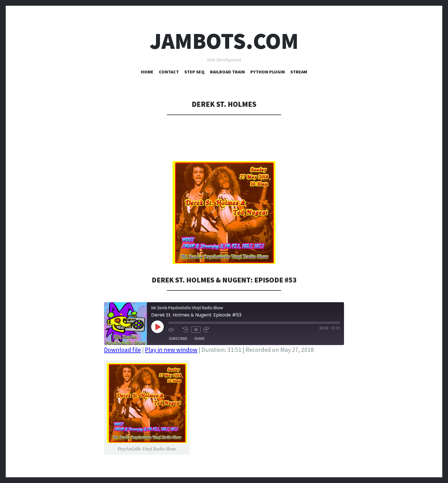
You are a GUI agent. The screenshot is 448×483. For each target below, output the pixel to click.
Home (147, 72)
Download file (122, 349)
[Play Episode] (157, 327)
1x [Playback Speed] (196, 329)
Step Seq (194, 72)
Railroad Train (227, 72)
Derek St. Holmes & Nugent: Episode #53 (224, 280)
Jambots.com (224, 41)
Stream (299, 72)
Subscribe (178, 339)
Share (199, 339)
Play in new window (171, 349)
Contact (169, 72)
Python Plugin (268, 72)
